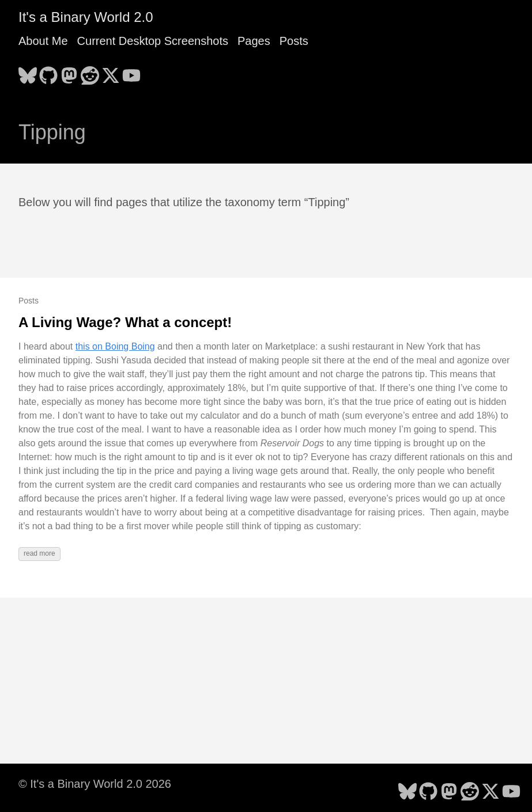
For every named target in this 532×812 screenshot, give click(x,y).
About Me (43, 41)
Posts (294, 41)
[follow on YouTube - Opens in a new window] (131, 72)
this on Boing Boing (115, 346)
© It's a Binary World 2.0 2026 (95, 784)
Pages (254, 41)
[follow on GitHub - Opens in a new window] (48, 72)
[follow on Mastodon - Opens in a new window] (69, 72)
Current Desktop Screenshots (153, 41)
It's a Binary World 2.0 (86, 17)
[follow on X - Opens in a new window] (111, 72)
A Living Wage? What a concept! (125, 322)
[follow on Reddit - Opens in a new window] (90, 72)
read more (39, 553)
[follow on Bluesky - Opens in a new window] (28, 72)
